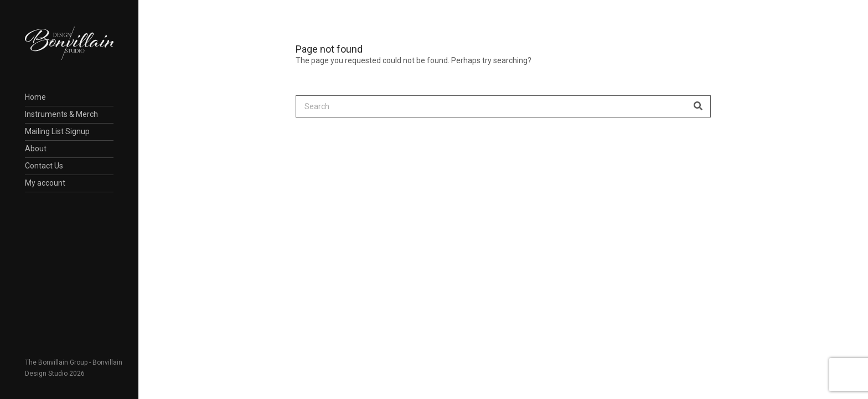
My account (45, 183)
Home (35, 97)
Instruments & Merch (61, 114)
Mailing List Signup (57, 131)
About (36, 149)
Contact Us (44, 166)
